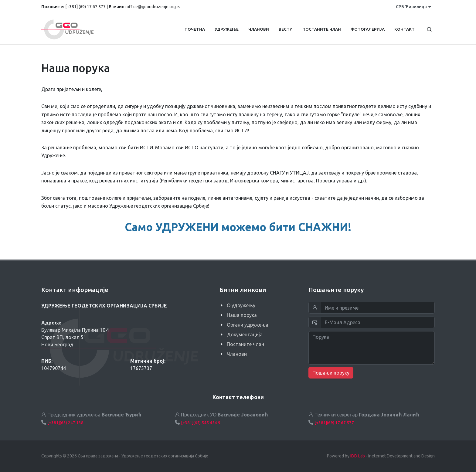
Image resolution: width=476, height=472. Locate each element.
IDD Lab (358, 456)
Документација (245, 334)
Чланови (237, 354)
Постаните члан (245, 344)
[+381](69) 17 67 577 (334, 423)
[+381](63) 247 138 (65, 423)
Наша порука (242, 315)
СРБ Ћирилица (413, 7)
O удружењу (241, 305)
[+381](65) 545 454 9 (201, 423)
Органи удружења (248, 325)
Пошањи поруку (331, 373)
